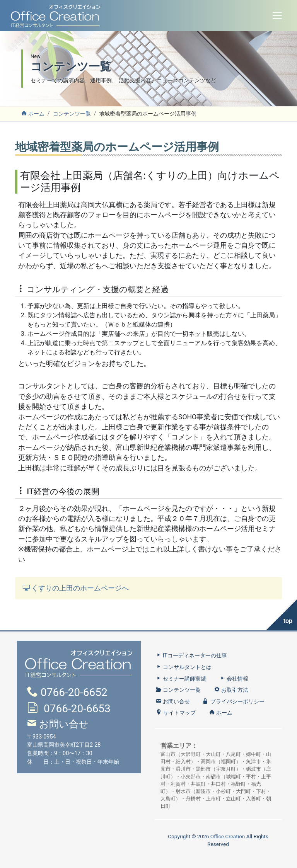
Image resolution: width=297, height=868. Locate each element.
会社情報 (234, 679)
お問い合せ (64, 724)
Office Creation (228, 836)
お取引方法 (231, 690)
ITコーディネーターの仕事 (191, 656)
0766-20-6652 (74, 692)
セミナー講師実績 (181, 679)
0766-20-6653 (77, 709)
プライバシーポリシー (234, 702)
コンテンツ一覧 (72, 114)
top (288, 621)
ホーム (33, 114)
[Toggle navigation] (277, 15)
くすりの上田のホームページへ (76, 588)
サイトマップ (176, 713)
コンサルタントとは (184, 667)
